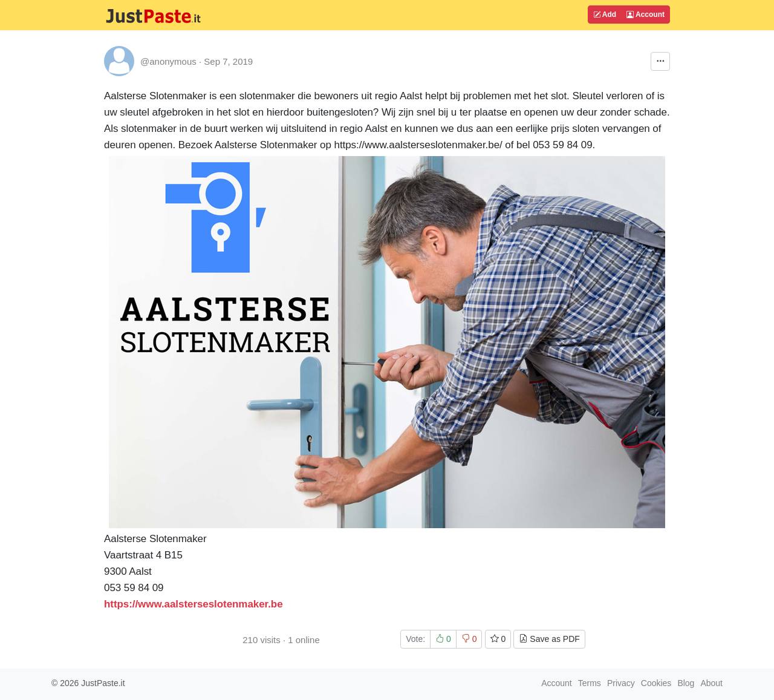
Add (605, 15)
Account (646, 15)
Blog (686, 683)
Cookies (656, 683)
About (711, 683)
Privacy (621, 683)
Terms (590, 683)
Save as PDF (549, 639)
